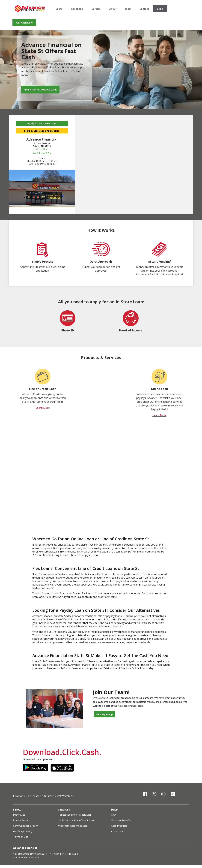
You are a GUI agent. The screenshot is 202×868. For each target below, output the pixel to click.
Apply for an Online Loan (40, 90)
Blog (128, 9)
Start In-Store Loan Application (42, 131)
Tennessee (34, 796)
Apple (63, 768)
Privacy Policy (21, 820)
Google (36, 768)
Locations (77, 9)
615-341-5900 (70, 854)
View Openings (105, 714)
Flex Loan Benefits (121, 820)
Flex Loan (103, 574)
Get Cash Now (24, 23)
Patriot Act (19, 815)
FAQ (114, 815)
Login (160, 9)
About (113, 9)
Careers (96, 9)
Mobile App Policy (23, 831)
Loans (59, 9)
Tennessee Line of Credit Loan (75, 815)
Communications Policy (25, 826)
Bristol (48, 796)
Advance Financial (30, 9)
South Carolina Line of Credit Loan (76, 820)
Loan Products (119, 826)
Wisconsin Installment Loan (73, 826)
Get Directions (42, 149)
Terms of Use (21, 837)
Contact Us (117, 831)
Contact (144, 9)
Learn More (43, 408)
